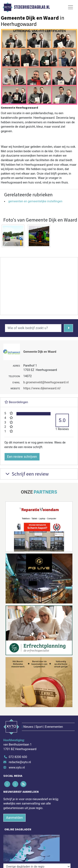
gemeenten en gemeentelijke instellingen (35, 201)
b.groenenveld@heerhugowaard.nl (46, 382)
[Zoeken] (69, 328)
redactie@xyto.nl (20, 762)
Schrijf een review (27, 474)
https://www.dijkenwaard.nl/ (42, 388)
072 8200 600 (18, 757)
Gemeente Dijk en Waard (40, 352)
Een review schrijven (22, 457)
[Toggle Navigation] (71, 7)
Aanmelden (14, 818)
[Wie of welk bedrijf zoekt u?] (33, 328)
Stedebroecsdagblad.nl (32, 7)
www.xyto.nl (17, 768)
